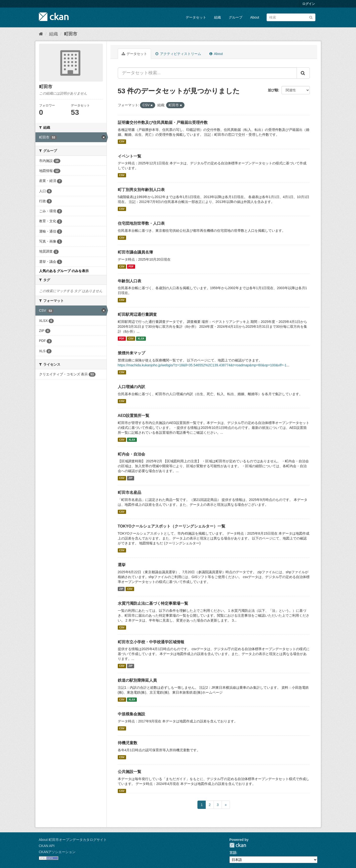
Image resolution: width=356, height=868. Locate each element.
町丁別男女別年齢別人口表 (141, 190)
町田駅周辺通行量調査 (137, 314)
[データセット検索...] (207, 73)
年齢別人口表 (129, 281)
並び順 (273, 90)
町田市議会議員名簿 (135, 252)
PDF (131, 266)
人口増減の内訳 (131, 387)
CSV (122, 142)
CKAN (238, 845)
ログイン (309, 4)
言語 (233, 853)
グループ (236, 17)
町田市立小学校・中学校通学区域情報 (151, 642)
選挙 (122, 565)
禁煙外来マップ (131, 353)
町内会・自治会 (131, 454)
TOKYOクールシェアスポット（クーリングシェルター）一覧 (172, 526)
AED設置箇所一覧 (134, 416)
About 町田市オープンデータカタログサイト (73, 840)
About (255, 17)
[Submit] (311, 17)
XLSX (141, 339)
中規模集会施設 (131, 714)
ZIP (130, 478)
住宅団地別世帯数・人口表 (141, 223)
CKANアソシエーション (57, 852)
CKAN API (47, 846)
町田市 (71, 34)
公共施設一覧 (129, 772)
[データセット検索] (291, 17)
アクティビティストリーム (178, 54)
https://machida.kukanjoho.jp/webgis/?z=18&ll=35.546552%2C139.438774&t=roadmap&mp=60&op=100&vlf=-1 (202, 365)
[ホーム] (41, 34)
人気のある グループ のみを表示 (64, 271)
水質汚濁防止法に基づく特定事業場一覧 (153, 603)
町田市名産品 (129, 492)
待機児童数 (128, 743)
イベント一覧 (129, 156)
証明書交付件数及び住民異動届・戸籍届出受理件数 (163, 122)
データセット (196, 17)
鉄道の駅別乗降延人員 (137, 680)
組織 (217, 17)
